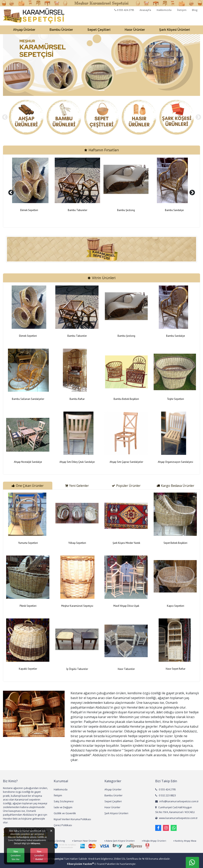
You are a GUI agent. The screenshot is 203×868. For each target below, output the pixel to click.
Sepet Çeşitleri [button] (99, 30)
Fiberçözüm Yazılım (80, 864)
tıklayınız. (36, 843)
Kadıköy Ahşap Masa (185, 841)
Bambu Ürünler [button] (61, 30)
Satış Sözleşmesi (64, 801)
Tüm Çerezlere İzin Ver (16, 855)
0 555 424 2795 (166, 789)
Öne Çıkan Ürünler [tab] (28, 486)
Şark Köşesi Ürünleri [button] (175, 30)
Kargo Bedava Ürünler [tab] (175, 486)
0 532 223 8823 (166, 795)
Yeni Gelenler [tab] (77, 486)
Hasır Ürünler (112, 807)
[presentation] (5, 117)
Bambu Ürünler (113, 795)
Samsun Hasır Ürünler (85, 841)
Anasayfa (145, 10)
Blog (195, 10)
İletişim (182, 10)
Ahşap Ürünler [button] (24, 30)
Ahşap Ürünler (113, 789)
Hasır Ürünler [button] (135, 30)
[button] (18, 65)
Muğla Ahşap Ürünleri (154, 841)
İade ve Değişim (63, 807)
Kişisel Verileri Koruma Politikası (72, 819)
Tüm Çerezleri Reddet (39, 855)
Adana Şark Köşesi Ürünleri (120, 841)
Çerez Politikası (63, 825)
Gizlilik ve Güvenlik (65, 813)
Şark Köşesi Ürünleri (116, 813)
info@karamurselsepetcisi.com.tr (177, 801)
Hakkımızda (164, 10)
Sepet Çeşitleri (113, 801)
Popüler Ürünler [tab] (126, 486)
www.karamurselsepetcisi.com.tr (176, 818)
